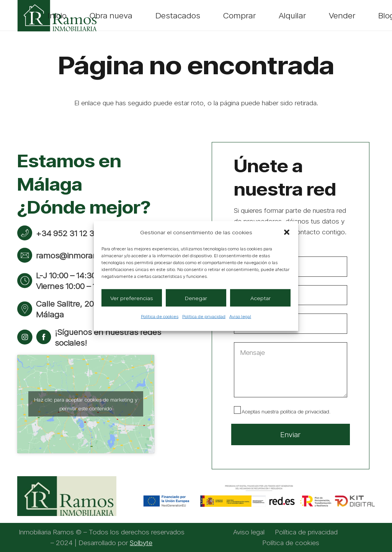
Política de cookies (160, 316)
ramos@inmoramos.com (82, 255)
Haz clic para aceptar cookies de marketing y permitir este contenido (86, 404)
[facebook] (44, 337)
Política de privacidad (204, 316)
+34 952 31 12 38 (67, 233)
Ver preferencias (132, 298)
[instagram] (25, 337)
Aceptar (261, 298)
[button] (287, 232)
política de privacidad (305, 411)
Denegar (196, 298)
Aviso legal (240, 316)
